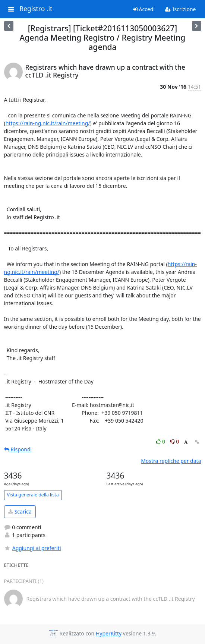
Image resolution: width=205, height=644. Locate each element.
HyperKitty (109, 633)
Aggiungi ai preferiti (33, 548)
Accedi (144, 9)
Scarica (20, 512)
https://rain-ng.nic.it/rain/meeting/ (48, 123)
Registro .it (36, 9)
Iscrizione (180, 9)
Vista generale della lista (33, 495)
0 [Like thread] (161, 441)
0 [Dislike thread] (175, 441)
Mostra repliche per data (171, 461)
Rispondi (18, 449)
